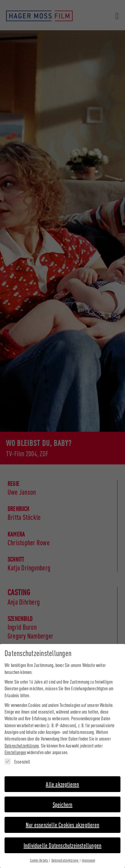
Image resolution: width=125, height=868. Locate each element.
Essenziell (18, 757)
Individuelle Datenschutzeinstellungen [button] (62, 841)
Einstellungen (15, 748)
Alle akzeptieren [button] (62, 779)
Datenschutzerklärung (22, 741)
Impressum (88, 856)
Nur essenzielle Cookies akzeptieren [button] (62, 820)
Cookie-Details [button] (39, 856)
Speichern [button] (63, 800)
